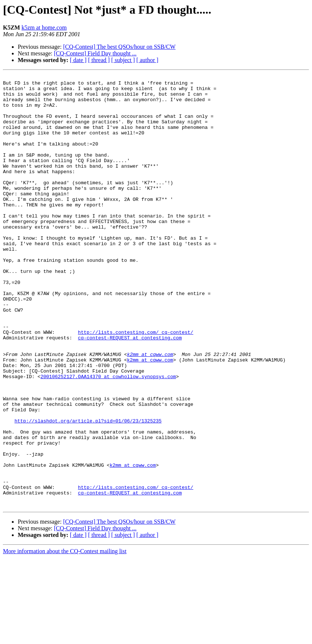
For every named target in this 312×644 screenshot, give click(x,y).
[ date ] (78, 60)
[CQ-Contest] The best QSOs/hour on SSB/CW (119, 47)
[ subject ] (123, 60)
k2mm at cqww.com (150, 411)
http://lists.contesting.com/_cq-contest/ (136, 384)
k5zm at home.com (44, 28)
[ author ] (147, 60)
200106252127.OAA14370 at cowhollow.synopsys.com (108, 437)
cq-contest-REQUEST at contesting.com (130, 391)
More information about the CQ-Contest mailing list (65, 638)
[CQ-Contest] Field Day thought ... (95, 53)
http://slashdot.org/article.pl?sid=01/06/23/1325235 (88, 490)
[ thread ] (99, 60)
